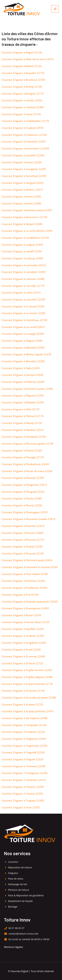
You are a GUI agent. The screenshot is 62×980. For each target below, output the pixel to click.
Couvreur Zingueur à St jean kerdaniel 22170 (27, 684)
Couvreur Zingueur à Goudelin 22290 (23, 155)
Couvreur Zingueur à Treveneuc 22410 (24, 780)
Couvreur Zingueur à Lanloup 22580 (22, 258)
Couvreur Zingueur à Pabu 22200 (21, 368)
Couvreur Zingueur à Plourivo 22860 (23, 533)
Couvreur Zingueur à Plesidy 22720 (22, 423)
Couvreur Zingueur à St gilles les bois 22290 (27, 670)
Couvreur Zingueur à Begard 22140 (22, 52)
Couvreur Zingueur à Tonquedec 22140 (24, 725)
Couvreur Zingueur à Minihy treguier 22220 (26, 354)
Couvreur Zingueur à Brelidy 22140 (22, 87)
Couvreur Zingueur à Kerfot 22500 (21, 196)
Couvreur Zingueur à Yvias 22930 (21, 807)
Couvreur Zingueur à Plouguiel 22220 (23, 492)
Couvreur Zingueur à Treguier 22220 (22, 759)
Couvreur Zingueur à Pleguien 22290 (23, 395)
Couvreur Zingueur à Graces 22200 (22, 162)
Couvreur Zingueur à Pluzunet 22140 (23, 553)
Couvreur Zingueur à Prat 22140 (20, 595)
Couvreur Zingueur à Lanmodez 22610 (24, 265)
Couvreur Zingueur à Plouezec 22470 (23, 478)
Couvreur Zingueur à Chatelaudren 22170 (25, 121)
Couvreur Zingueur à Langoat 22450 (22, 245)
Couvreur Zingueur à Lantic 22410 (21, 293)
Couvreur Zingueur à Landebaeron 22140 (25, 238)
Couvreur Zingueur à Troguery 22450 (23, 800)
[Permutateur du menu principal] (55, 9)
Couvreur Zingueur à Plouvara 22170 (23, 540)
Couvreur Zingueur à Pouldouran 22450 (24, 588)
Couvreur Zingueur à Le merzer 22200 (23, 313)
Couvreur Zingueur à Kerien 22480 (21, 203)
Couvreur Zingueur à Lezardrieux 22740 (24, 320)
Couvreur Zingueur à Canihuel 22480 (23, 107)
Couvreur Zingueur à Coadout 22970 (23, 128)
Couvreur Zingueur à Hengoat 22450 (23, 183)
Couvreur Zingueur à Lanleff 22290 (22, 251)
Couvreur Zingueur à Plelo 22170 (21, 409)
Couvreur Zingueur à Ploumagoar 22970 (25, 512)
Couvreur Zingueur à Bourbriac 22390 (23, 80)
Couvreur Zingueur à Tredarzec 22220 (23, 732)
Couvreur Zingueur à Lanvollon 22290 (23, 299)
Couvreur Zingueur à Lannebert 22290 (24, 272)
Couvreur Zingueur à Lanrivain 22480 (23, 279)
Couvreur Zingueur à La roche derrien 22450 (27, 231)
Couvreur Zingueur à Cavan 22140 (21, 114)
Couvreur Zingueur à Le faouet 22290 (23, 306)
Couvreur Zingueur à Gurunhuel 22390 (24, 176)
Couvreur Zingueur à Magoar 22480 (22, 341)
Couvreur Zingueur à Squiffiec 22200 (23, 629)
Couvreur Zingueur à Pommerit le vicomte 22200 (30, 567)
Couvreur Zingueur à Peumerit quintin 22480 (27, 389)
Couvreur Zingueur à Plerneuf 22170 (23, 416)
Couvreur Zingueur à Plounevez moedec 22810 (29, 519)
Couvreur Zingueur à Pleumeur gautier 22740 (28, 444)
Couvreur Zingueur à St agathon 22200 (24, 643)
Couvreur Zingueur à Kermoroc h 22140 (24, 217)
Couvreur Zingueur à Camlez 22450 (22, 100)
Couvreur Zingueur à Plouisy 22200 (22, 505)
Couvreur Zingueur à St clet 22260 (21, 649)
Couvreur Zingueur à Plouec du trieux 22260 (27, 471)
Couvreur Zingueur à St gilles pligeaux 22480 (27, 677)
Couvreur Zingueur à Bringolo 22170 (23, 94)
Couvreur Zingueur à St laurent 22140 (23, 691)
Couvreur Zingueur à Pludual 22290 (22, 546)
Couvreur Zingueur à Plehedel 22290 (23, 402)
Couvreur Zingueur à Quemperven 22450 (25, 608)
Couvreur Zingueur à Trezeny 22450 (22, 794)
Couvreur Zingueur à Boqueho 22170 (23, 73)
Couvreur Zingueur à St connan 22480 (23, 656)
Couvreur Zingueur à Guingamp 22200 (24, 169)
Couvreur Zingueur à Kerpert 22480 (22, 224)
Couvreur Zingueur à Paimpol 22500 (22, 375)
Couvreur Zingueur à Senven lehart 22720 (26, 622)
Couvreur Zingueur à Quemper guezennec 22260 (30, 602)
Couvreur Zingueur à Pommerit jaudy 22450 (27, 560)
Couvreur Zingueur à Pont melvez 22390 (25, 574)
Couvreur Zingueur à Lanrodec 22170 (23, 286)
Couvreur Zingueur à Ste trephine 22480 (25, 718)
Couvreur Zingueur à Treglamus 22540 (24, 739)
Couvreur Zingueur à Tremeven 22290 (23, 766)
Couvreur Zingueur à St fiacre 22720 (22, 663)
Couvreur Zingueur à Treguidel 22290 (23, 752)
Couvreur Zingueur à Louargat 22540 (23, 334)
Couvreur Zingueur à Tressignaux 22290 (25, 773)
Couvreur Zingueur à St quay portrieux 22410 (28, 711)
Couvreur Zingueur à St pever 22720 (22, 704)
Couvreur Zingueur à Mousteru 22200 (23, 361)
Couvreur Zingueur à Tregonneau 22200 (25, 746)
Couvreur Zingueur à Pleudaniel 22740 (24, 437)
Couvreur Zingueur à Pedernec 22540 (23, 382)
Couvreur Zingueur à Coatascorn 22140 (24, 135)
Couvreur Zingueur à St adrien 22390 (23, 636)
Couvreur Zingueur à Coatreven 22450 (24, 141)
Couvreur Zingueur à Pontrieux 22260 (23, 581)
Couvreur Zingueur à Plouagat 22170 (23, 457)
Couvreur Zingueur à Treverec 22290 (23, 787)
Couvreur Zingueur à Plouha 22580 (22, 498)
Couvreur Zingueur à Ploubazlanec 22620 (25, 464)
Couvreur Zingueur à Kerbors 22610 (22, 190)
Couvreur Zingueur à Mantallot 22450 (23, 348)
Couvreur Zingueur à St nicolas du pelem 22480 (29, 698)
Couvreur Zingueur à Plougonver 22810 (24, 485)
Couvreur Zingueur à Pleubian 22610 (23, 430)
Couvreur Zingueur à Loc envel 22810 (23, 327)
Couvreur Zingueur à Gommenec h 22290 (25, 148)
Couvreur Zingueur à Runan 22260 (21, 615)
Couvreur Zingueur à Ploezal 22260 (22, 450)
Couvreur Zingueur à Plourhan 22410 (23, 526)
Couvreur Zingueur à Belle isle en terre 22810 (28, 59)
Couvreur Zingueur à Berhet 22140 (22, 66)
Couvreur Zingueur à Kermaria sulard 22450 (27, 210)
